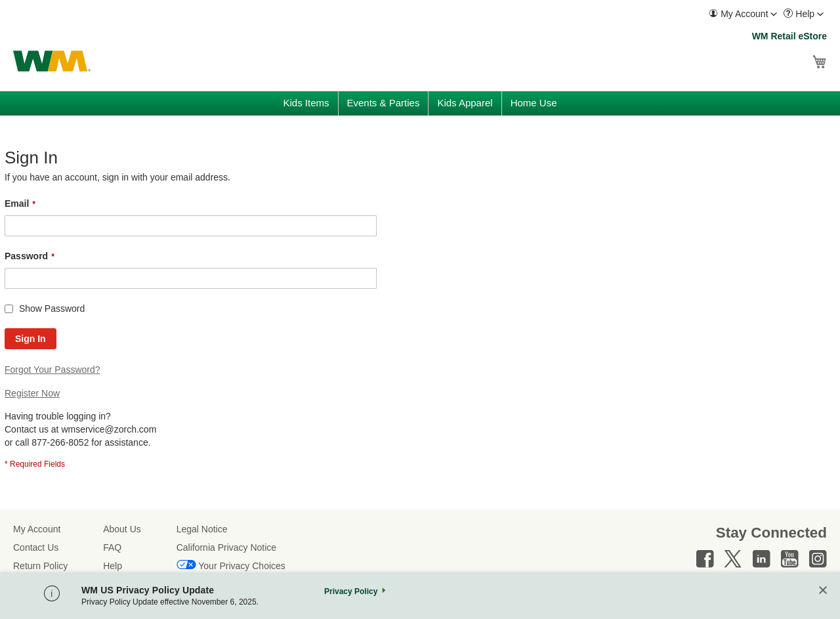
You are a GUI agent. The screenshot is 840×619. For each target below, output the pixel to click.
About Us (122, 529)
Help (113, 566)
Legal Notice (202, 529)
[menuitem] (743, 14)
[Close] (823, 591)
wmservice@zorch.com (109, 429)
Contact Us (36, 547)
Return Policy (40, 566)
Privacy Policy (351, 591)
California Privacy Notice (227, 547)
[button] (743, 14)
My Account (37, 529)
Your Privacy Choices (242, 566)
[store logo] (52, 61)
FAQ (112, 547)
